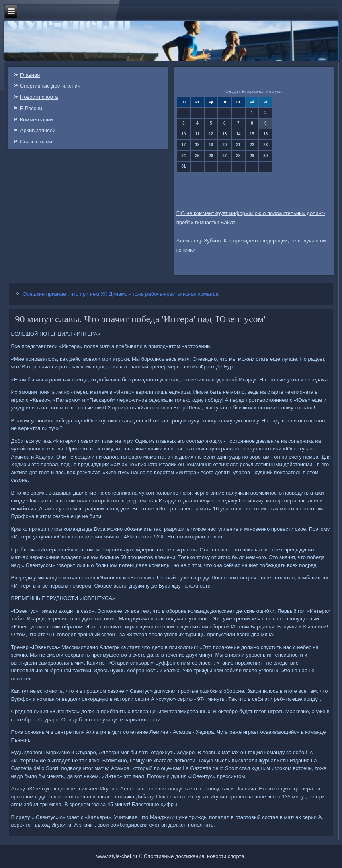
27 (224, 156)
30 (265, 156)
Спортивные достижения (50, 86)
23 (265, 145)
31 (183, 166)
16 (265, 134)
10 (183, 134)
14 (238, 134)
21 (238, 145)
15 (252, 134)
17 (183, 145)
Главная (30, 75)
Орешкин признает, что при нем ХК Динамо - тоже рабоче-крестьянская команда (121, 294)
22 (252, 145)
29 (252, 156)
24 (183, 156)
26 (211, 156)
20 (224, 145)
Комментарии (37, 120)
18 (197, 145)
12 (211, 134)
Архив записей (38, 130)
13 (224, 134)
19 (211, 145)
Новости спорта (39, 97)
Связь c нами (36, 142)
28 (238, 156)
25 (197, 156)
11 (197, 134)
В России (31, 108)
